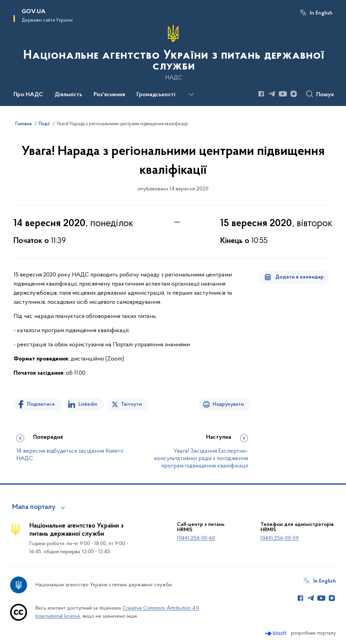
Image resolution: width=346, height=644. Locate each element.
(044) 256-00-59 (280, 538)
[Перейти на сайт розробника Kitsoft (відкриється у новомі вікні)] (277, 633)
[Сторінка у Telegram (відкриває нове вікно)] (272, 94)
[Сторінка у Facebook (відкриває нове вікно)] (261, 94)
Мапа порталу (34, 507)
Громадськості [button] (156, 95)
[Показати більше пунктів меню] (191, 95)
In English (321, 13)
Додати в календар (300, 277)
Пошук (325, 95)
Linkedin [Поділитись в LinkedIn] (88, 404)
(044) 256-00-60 (196, 538)
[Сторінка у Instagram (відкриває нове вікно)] (294, 94)
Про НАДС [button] (28, 95)
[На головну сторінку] (173, 52)
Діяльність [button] (68, 95)
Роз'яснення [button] (109, 95)
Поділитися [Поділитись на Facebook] (41, 404)
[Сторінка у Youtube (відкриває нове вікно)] (283, 94)
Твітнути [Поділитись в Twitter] (131, 404)
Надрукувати (228, 404)
